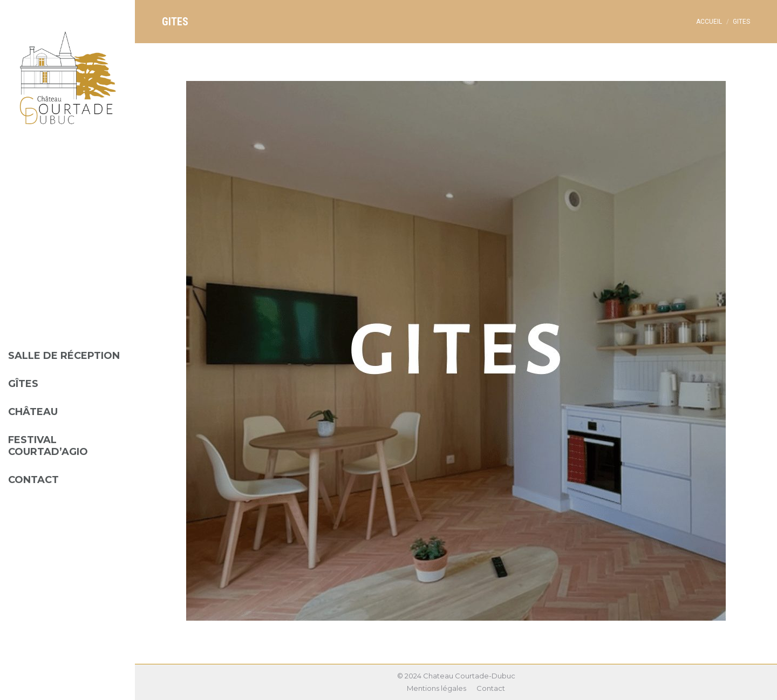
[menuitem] (67, 348)
